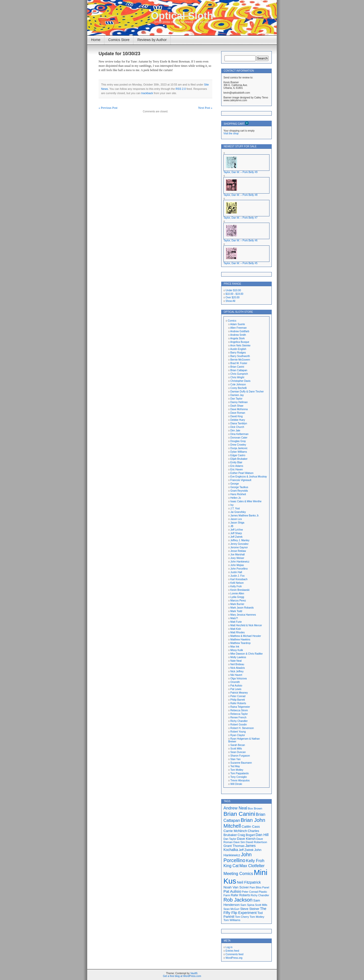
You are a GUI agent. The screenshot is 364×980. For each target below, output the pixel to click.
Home (96, 40)
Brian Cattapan (239, 370)
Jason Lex (236, 519)
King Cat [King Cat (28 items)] (231, 866)
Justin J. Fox (237, 576)
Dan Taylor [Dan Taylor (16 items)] (230, 839)
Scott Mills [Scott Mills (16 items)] (261, 905)
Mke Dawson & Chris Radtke (246, 654)
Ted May (235, 766)
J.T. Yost (235, 508)
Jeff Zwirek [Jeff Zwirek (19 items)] (246, 850)
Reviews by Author (152, 40)
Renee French (238, 717)
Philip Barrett (237, 700)
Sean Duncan (238, 752)
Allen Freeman (238, 328)
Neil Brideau (237, 664)
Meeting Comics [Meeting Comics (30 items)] (238, 873)
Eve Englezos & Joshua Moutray (249, 477)
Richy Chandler (239, 721)
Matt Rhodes (237, 632)
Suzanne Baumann (241, 763)
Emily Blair (236, 462)
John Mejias (237, 565)
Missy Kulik (237, 650)
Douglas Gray (238, 441)
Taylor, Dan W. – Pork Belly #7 (241, 218)
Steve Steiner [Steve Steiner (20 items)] (250, 909)
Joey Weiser (237, 558)
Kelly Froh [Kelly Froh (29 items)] (255, 861)
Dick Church (237, 427)
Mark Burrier (237, 604)
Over (232, 297)
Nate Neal (236, 661)
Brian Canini (237, 367)
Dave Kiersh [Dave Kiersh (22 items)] (246, 839)
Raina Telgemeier (240, 707)
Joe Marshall (237, 555)
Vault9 (194, 973)
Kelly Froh (236, 586)
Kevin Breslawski (240, 590)
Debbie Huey (238, 420)
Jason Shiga (237, 523)
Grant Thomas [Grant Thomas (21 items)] (234, 846)
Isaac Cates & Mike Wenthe (246, 501)
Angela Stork (237, 338)
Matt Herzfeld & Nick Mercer (246, 625)
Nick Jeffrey (237, 671)
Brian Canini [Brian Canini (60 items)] (239, 814)
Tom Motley (237, 770)
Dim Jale (235, 431)
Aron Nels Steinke (240, 346)
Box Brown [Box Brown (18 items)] (255, 808)
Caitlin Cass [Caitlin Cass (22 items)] (251, 827)
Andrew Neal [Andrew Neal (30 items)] (235, 808)
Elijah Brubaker (239, 459)
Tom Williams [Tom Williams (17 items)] (232, 920)
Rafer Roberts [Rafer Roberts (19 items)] (240, 895)
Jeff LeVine (237, 530)
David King (236, 416)
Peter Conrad (238, 696)
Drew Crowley (238, 445)
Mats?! (234, 618)
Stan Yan (235, 759)
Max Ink (235, 647)
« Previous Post (108, 108)
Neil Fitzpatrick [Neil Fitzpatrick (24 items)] (249, 882)
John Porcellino (239, 569)
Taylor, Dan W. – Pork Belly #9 (241, 172)
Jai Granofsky (238, 512)
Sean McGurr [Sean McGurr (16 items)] (231, 909)
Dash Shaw (237, 406)
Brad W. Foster (239, 363)
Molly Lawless (238, 657)
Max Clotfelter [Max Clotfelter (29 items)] (252, 866)
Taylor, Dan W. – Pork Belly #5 (241, 263)
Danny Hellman (239, 402)
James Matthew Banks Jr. (245, 516)
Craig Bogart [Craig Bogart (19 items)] (246, 835)
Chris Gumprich (239, 374)
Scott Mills (236, 749)
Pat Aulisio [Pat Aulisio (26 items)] (232, 891)
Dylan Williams (239, 452)
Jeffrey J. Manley (240, 540)
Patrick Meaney (239, 693)
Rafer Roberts (238, 703)
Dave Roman (238, 413)
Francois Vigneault (241, 480)
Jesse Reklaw (238, 551)
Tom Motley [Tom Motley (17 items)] (257, 917)
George (234, 484)
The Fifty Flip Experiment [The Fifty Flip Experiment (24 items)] (245, 911)
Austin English (238, 349)
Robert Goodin (238, 725)
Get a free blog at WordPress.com (182, 976)
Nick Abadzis (237, 668)
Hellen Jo (236, 498)
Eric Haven (236, 470)
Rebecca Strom (239, 710)
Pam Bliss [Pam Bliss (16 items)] (255, 887)
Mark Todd (236, 611)
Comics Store (119, 40)
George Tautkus (239, 487)
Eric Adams (237, 466)
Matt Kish (236, 629)
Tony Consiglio (238, 777)
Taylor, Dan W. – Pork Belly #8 (241, 195)
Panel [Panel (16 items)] (266, 887)
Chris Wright (237, 377)
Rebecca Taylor (239, 714)
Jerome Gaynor (239, 547)
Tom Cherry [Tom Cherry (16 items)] (242, 917)
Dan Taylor (236, 399)
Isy (232, 505)
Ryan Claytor (238, 735)
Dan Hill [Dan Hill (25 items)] (262, 835)
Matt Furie (236, 622)
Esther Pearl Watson (242, 473)
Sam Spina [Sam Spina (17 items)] (247, 905)
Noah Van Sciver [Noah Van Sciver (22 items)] (236, 887)
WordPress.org (234, 958)
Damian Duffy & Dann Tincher (247, 392)
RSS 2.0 (181, 89)
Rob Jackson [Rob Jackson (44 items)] (238, 900)
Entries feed (232, 951)
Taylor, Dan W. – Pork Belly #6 (241, 241)
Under (233, 290)
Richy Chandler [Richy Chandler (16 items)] (260, 895)
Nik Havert (236, 675)
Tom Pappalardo (240, 773)
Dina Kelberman (239, 434)
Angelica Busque (240, 342)
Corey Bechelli (238, 388)
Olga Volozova (238, 679)
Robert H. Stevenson (242, 728)
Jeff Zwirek (236, 537)
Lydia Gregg (237, 597)
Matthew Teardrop (240, 643)
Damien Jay (237, 395)
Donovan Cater (239, 438)
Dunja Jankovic (239, 448)
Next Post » (205, 108)
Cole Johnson (238, 384)
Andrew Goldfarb (240, 331)
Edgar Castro (238, 455)
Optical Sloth (182, 16)
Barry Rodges (238, 353)
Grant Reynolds (239, 491)
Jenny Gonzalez (239, 544)
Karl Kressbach (239, 579)
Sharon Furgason (240, 756)
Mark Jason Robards (242, 608)
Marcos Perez (238, 601)
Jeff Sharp (236, 533)
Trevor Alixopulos (240, 780)
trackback (147, 93)
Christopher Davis (240, 381)
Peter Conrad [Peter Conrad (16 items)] (250, 892)
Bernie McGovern (240, 360)
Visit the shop (231, 133)
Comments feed (234, 954)
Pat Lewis (236, 689)
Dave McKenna (239, 409)
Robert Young (238, 732)
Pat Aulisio (236, 686)
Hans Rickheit (238, 494)
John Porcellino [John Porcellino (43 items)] (238, 857)
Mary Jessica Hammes (243, 615)
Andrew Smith (238, 335)
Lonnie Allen (237, 593)
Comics (232, 321)
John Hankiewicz (240, 562)
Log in (229, 947)
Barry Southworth (240, 356)
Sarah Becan (238, 745)
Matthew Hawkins (240, 640)
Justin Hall (236, 572)
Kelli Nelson (237, 583)
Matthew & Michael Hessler (246, 636)
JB (232, 526)
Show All (230, 301)
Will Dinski (236, 784)
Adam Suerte (238, 324)
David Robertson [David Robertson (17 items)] (256, 842)
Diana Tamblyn (239, 423)
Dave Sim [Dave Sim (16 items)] (239, 842)
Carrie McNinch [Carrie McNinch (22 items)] (235, 831)
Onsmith (235, 682)
